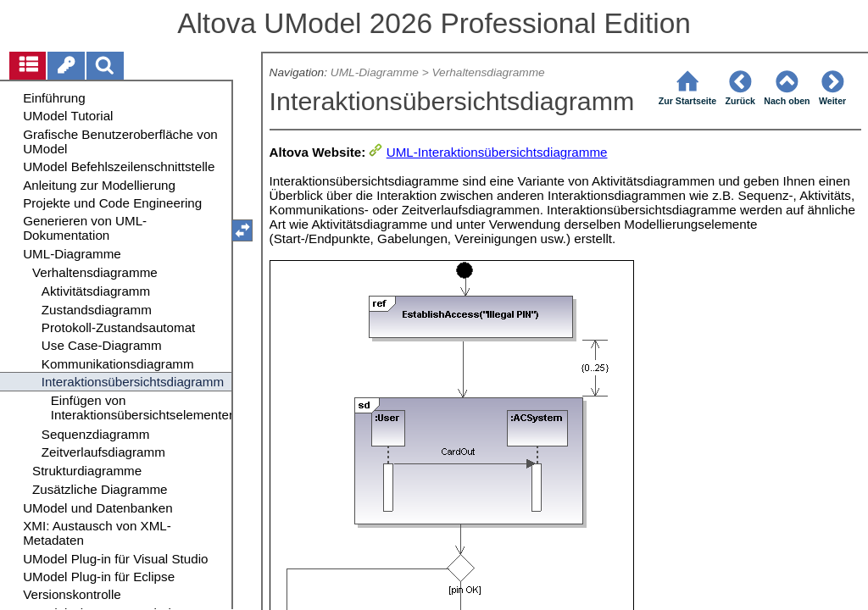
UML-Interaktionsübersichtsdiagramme (497, 152)
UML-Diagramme (375, 72)
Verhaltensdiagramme (488, 72)
